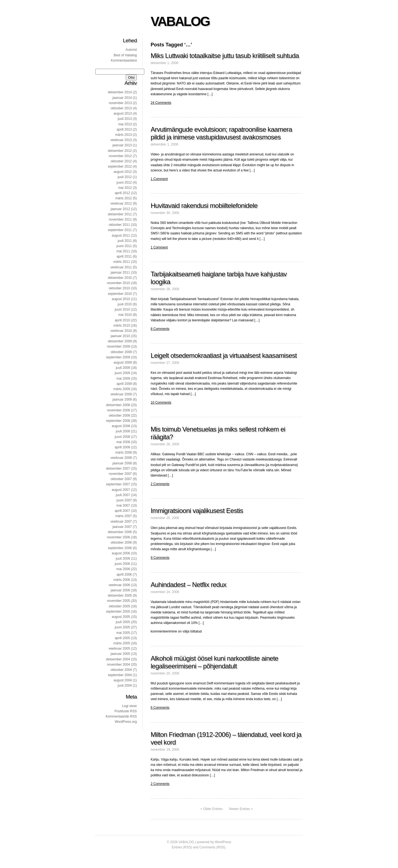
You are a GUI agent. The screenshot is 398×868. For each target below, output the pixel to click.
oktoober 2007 (121, 479)
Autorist (131, 50)
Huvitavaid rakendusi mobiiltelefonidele (204, 206)
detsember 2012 (120, 151)
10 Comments (161, 403)
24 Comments (161, 103)
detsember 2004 (118, 659)
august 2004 (123, 680)
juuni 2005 (122, 627)
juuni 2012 (124, 182)
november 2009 (118, 346)
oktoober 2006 (121, 542)
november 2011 (120, 219)
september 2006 (120, 548)
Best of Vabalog (125, 55)
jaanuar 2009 (122, 399)
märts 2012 (124, 198)
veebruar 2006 (119, 585)
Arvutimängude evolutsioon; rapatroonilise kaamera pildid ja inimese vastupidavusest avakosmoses (221, 133)
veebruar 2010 (121, 331)
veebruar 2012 (121, 203)
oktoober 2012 (121, 161)
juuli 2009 (123, 368)
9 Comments (160, 558)
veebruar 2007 (121, 522)
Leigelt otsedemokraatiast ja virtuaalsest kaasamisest (224, 355)
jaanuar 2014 (122, 98)
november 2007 (120, 474)
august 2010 (121, 299)
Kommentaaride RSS (121, 716)
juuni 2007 (124, 500)
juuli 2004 (125, 686)
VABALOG (180, 21)
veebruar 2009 (121, 394)
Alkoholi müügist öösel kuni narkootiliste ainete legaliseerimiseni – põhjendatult (214, 662)
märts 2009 (122, 389)
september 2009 (118, 357)
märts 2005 (122, 643)
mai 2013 (125, 124)
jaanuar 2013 (122, 145)
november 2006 (118, 537)
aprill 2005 (122, 638)
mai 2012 (125, 188)
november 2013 (120, 103)
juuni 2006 (122, 564)
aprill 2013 (124, 129)
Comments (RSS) (212, 847)
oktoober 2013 (121, 108)
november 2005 (118, 601)
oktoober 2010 (120, 288)
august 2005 (121, 617)
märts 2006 (122, 580)
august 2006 (121, 553)
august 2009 (123, 362)
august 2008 (121, 426)
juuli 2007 (123, 495)
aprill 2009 (124, 384)
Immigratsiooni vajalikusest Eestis (197, 511)
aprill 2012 (122, 193)
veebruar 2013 (121, 140)
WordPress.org (126, 722)
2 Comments (160, 484)
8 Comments (160, 329)
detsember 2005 (120, 596)
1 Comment (159, 179)
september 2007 (118, 484)
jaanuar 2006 (120, 590)
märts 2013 (124, 135)
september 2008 (118, 421)
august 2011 (121, 235)
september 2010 (120, 294)
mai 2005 (123, 633)
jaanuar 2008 (122, 463)
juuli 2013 (125, 119)
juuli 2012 (125, 177)
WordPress (223, 842)
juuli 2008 (123, 431)
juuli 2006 (123, 559)
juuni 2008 (122, 437)
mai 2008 (123, 442)
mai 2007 (123, 506)
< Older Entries (211, 809)
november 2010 (118, 283)
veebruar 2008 (121, 458)
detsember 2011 (120, 214)
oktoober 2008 (120, 416)
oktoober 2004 (121, 670)
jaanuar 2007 (122, 527)
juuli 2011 (125, 241)
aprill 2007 (122, 511)
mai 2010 (125, 315)
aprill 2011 (124, 256)
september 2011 (120, 230)
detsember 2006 (120, 532)
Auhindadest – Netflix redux (188, 585)
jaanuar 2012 (120, 209)
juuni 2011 (124, 246)
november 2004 (118, 665)
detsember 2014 (120, 92)
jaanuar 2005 (120, 654)
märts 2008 (124, 452)
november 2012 (120, 156)
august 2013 (123, 113)
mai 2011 (123, 251)
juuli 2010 (125, 304)
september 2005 (118, 612)
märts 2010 (122, 325)
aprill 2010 (122, 320)
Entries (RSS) (182, 847)
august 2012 (123, 172)
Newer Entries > (241, 809)
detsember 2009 (120, 341)
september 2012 (120, 166)
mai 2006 (123, 569)
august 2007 (121, 490)
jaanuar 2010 (120, 336)
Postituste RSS (126, 711)
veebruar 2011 (121, 267)
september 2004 (120, 675)
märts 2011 (122, 262)
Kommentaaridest (124, 60)
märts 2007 (124, 516)
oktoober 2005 (120, 606)
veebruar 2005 (119, 649)
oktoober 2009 (121, 352)
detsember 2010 (120, 278)
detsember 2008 (118, 405)
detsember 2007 (118, 469)
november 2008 (118, 410)
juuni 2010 (122, 309)
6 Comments (160, 708)
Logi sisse (129, 706)
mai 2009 (123, 379)
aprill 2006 (124, 575)
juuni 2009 (122, 373)
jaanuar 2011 (120, 272)
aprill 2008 (122, 447)
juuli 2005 (123, 622)
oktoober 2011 (120, 225)
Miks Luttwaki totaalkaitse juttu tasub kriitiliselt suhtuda (225, 56)
